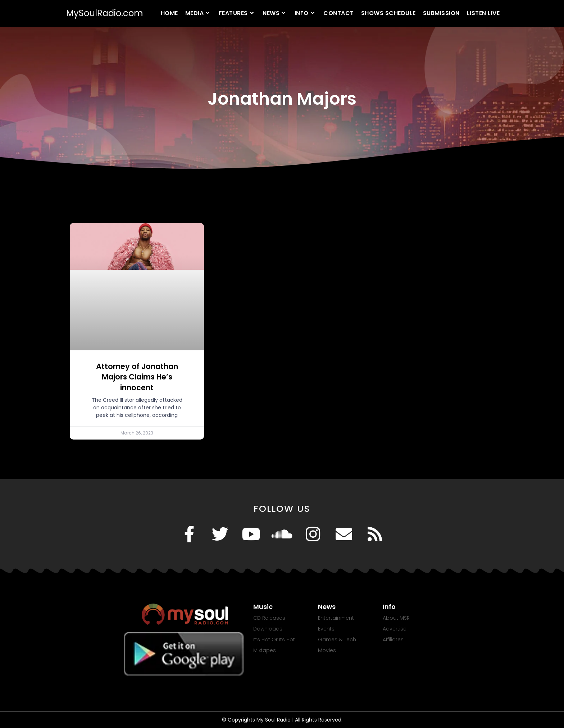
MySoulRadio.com (105, 13)
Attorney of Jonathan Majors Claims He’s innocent (137, 377)
